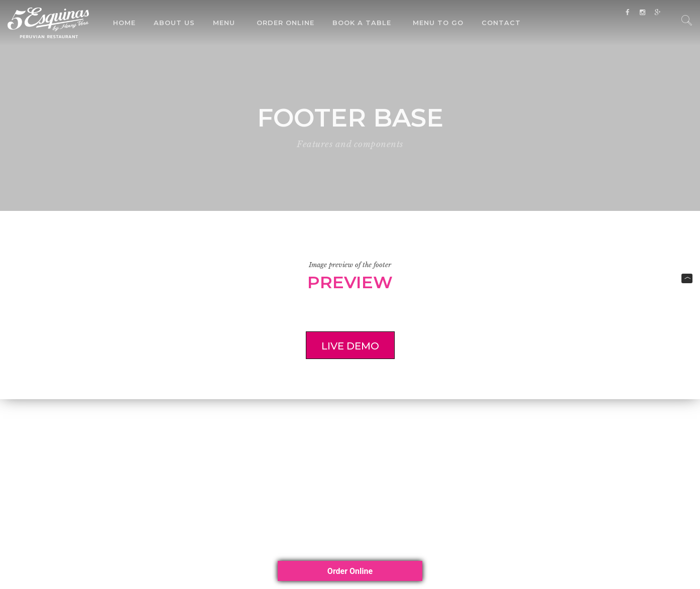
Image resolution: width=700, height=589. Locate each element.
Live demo (342, 346)
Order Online (285, 23)
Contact (501, 23)
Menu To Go (438, 23)
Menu (224, 23)
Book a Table (362, 23)
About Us (174, 23)
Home (124, 23)
